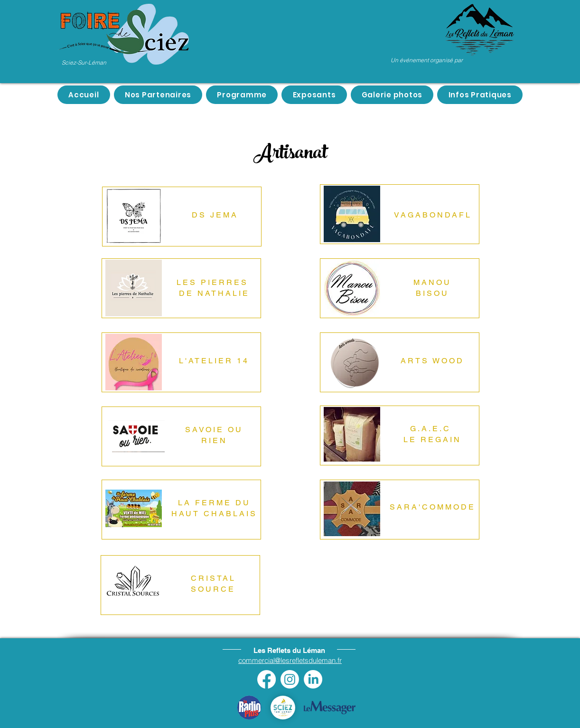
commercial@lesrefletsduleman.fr (290, 660)
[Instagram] (290, 679)
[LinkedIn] (313, 679)
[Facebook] (267, 679)
